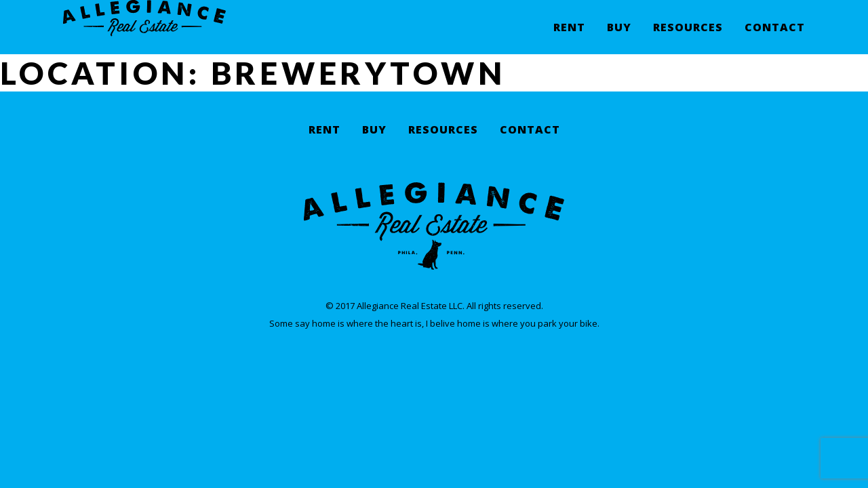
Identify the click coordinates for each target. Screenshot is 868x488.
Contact (775, 38)
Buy (619, 38)
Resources (688, 38)
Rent (569, 38)
